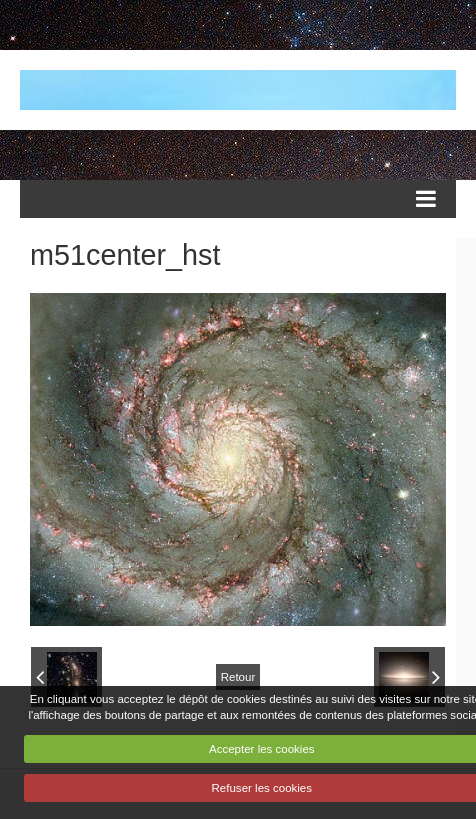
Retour (238, 677)
